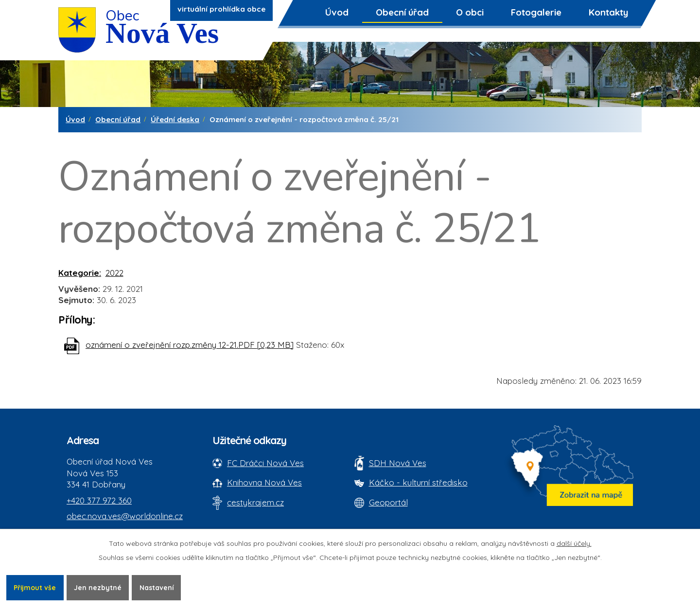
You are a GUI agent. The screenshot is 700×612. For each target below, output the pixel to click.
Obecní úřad (402, 12)
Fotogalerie (536, 12)
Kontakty (608, 12)
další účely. (574, 543)
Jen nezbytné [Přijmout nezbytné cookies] (98, 587)
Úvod (337, 12)
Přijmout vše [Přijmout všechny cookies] (35, 587)
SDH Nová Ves (398, 463)
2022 (114, 273)
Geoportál (388, 502)
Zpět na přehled (102, 387)
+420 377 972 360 (99, 500)
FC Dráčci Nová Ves (265, 463)
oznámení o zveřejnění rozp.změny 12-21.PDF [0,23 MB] (190, 345)
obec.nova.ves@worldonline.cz (125, 516)
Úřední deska (175, 119)
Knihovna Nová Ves (264, 482)
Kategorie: (80, 273)
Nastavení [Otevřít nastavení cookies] (157, 587)
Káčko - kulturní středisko (418, 482)
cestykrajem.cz (255, 502)
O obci (470, 12)
